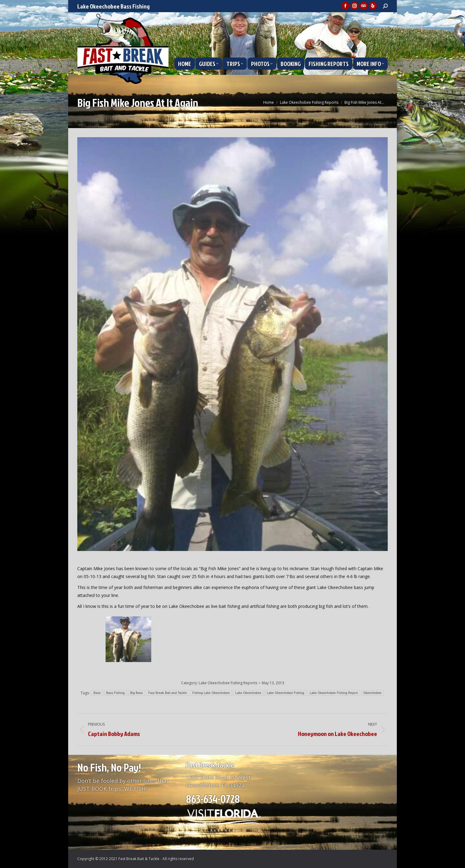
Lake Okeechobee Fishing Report (334, 693)
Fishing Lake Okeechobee (211, 693)
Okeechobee (372, 693)
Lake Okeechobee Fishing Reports (228, 683)
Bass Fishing (115, 693)
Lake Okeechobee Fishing (286, 693)
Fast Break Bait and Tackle (168, 693)
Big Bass (137, 693)
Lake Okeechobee (248, 693)
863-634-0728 (213, 799)
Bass (97, 693)
